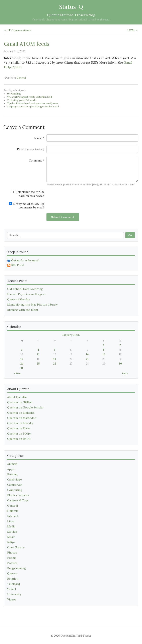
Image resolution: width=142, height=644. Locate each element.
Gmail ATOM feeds (27, 44)
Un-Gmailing (14, 94)
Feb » (125, 373)
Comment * (36, 160)
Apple (11, 469)
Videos (12, 599)
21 (87, 359)
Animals (12, 464)
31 (22, 368)
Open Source (16, 547)
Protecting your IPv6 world (22, 100)
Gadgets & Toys (18, 500)
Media (11, 526)
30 (120, 364)
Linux (11, 521)
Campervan (15, 485)
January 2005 (71, 335)
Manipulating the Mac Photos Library (32, 305)
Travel (12, 589)
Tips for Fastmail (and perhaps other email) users (33, 103)
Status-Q (71, 7)
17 (22, 359)
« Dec (17, 373)
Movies (12, 532)
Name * (39, 138)
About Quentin (17, 397)
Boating (12, 474)
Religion (13, 579)
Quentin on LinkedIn (21, 413)
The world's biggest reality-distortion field (30, 97)
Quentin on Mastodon (22, 418)
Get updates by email (23, 260)
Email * (31, 149)
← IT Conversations (17, 30)
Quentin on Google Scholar (26, 407)
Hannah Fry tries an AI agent (26, 294)
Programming (17, 568)
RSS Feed (15, 265)
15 (104, 354)
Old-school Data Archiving (25, 289)
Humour (13, 511)
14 (87, 354)
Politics (12, 563)
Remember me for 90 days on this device (28, 194)
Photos (12, 553)
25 (38, 364)
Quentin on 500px (19, 434)
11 (38, 354)
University (14, 594)
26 (55, 364)
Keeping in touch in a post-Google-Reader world (33, 107)
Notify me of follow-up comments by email (27, 206)
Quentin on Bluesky (20, 423)
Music (11, 537)
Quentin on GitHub (20, 402)
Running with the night (23, 310)
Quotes (12, 573)
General (21, 78)
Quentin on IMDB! (19, 439)
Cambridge (15, 479)
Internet (13, 516)
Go (130, 235)
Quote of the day (19, 299)
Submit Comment (63, 217)
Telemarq (14, 584)
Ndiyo (11, 542)
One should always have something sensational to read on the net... (71, 20)
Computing (15, 490)
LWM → (133, 30)
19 (55, 359)
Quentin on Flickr (19, 428)
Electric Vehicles (18, 495)
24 (22, 364)
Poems (12, 558)
